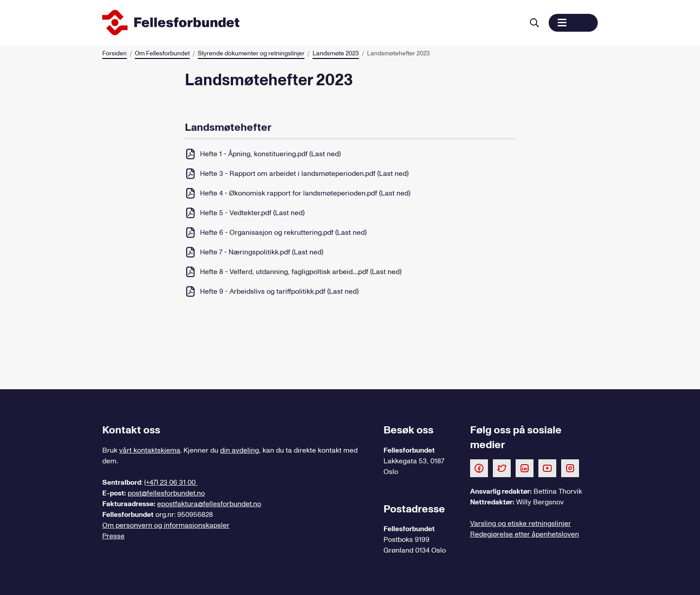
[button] (573, 23)
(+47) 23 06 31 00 (171, 483)
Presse (113, 536)
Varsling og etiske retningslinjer (521, 524)
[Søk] (534, 23)
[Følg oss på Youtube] (547, 468)
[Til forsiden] (311, 23)
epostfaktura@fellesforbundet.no (209, 504)
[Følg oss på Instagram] (570, 468)
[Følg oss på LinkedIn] (525, 468)
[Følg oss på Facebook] (479, 468)
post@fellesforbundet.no (166, 493)
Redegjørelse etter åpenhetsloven (525, 534)
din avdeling (240, 450)
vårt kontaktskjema (150, 450)
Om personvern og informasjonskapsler (166, 525)
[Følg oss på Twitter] (502, 468)
